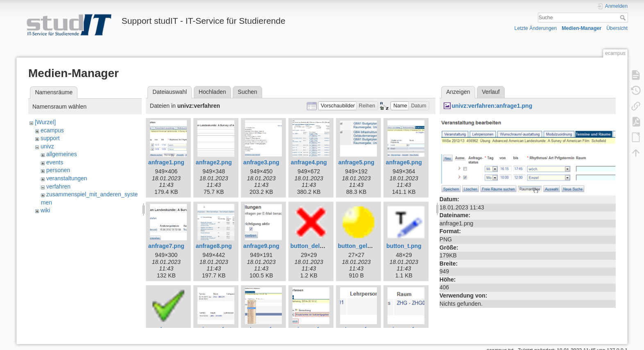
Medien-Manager (582, 28)
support (50, 138)
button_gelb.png (361, 246)
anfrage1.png (166, 162)
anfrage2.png (214, 162)
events (55, 162)
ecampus (52, 130)
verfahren (58, 186)
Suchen (247, 92)
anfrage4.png (309, 162)
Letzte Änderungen (536, 28)
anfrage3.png (261, 162)
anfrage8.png (214, 246)
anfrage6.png (404, 162)
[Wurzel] (45, 122)
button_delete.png (315, 246)
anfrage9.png (261, 246)
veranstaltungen (67, 178)
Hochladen (212, 92)
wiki (45, 210)
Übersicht (617, 28)
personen (58, 170)
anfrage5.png (356, 162)
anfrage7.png (166, 246)
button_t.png (404, 246)
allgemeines (62, 154)
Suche (624, 18)
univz (47, 146)
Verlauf (491, 92)
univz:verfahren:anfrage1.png (492, 106)
